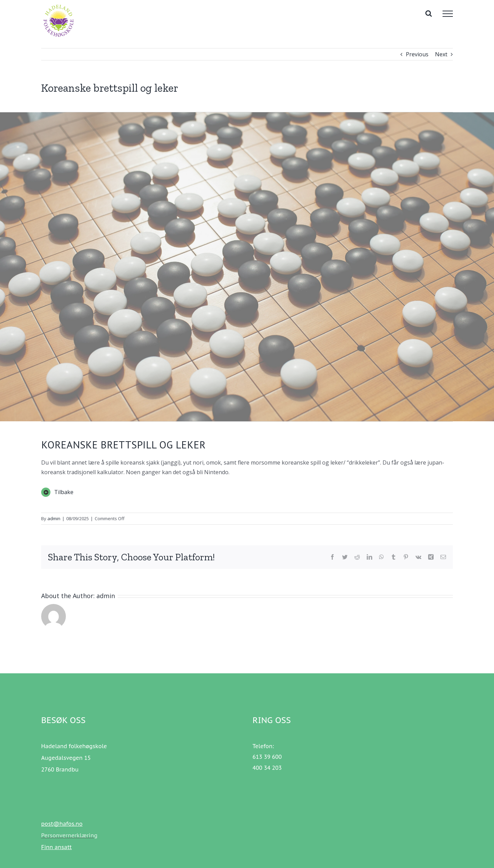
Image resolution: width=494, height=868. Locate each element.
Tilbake (64, 492)
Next (441, 54)
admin (54, 518)
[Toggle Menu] (448, 14)
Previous (417, 54)
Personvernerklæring (69, 835)
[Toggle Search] (429, 13)
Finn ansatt (56, 847)
